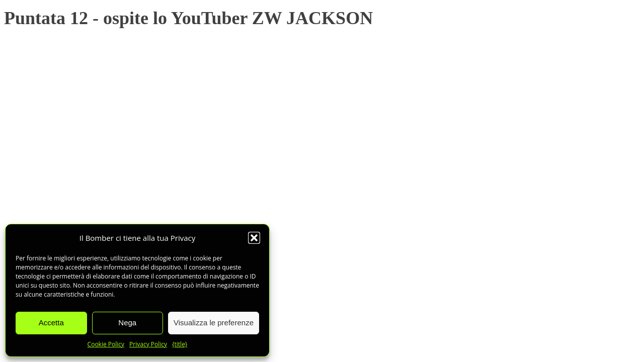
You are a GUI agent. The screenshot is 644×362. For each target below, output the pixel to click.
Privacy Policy (148, 344)
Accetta (51, 323)
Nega (127, 323)
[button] (254, 238)
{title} (180, 344)
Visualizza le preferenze (214, 323)
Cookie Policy (106, 344)
